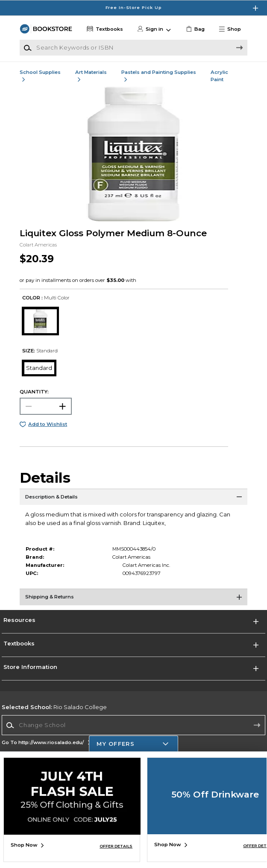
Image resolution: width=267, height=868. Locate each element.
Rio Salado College (54, 707)
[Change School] (133, 725)
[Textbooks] (104, 29)
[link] (195, 29)
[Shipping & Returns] (134, 599)
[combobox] (133, 725)
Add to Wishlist (48, 424)
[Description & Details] (134, 499)
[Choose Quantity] (46, 406)
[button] (232, 29)
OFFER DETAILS (116, 846)
